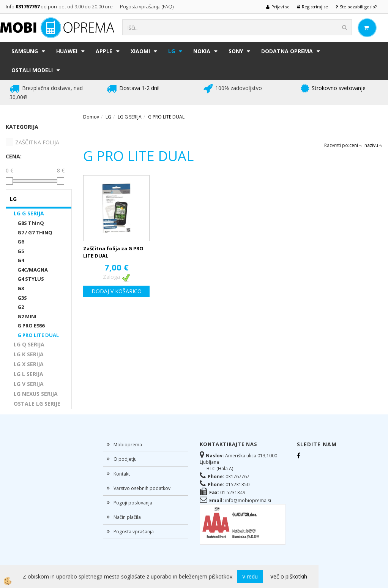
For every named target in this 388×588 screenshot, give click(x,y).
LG (172, 51)
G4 (21, 260)
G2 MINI (27, 316)
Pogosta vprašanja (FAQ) (147, 6)
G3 (21, 288)
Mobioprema (128, 445)
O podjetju (125, 459)
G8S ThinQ (31, 223)
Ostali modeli (32, 70)
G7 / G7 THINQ (35, 232)
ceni (356, 145)
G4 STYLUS (31, 279)
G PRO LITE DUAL (38, 335)
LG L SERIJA (28, 374)
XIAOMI (140, 51)
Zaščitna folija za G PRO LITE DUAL (113, 252)
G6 (21, 242)
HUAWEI (67, 51)
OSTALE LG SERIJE (37, 404)
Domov (91, 117)
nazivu (373, 145)
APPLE (104, 51)
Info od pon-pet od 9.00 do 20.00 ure (59, 6)
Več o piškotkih (289, 576)
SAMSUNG (25, 51)
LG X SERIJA (29, 364)
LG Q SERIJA (29, 344)
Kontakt (122, 474)
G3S (22, 298)
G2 (21, 307)
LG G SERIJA (29, 213)
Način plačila (127, 517)
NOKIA (202, 51)
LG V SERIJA (29, 384)
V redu (250, 576)
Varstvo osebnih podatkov (142, 488)
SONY (236, 51)
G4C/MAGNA (33, 270)
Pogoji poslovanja (133, 503)
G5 (21, 251)
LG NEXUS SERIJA (36, 394)
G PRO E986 (31, 326)
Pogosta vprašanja (134, 532)
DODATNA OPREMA (287, 51)
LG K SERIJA (29, 354)
